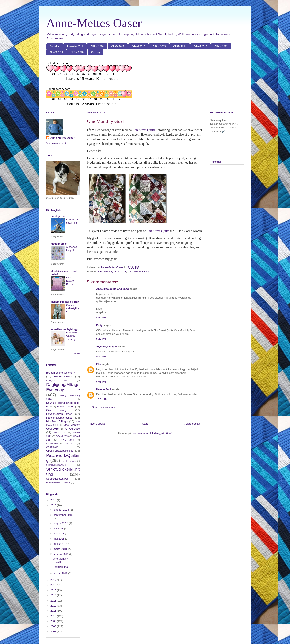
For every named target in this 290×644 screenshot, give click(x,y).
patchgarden (58, 216)
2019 (54, 500)
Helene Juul (104, 389)
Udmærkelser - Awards (58, 482)
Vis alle (77, 354)
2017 (54, 580)
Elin (99, 364)
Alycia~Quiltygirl (107, 346)
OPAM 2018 (97, 46)
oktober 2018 (62, 510)
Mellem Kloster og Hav (65, 302)
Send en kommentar (104, 407)
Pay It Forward (69, 461)
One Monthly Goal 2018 (112, 271)
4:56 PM (101, 317)
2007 (54, 631)
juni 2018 (59, 534)
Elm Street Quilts (144, 130)
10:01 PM (102, 399)
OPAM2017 (70, 443)
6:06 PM (101, 382)
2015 (54, 590)
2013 (54, 601)
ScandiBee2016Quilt (56, 465)
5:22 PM (101, 339)
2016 (54, 585)
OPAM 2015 (159, 46)
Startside (55, 46)
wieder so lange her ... (72, 250)
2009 (54, 621)
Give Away (56, 410)
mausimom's (59, 244)
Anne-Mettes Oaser (94, 23)
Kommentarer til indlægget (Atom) (153, 433)
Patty (100, 325)
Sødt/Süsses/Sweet (58, 479)
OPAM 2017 (118, 46)
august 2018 (61, 523)
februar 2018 (61, 554)
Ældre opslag (192, 424)
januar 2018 (61, 573)
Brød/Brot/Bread (63, 377)
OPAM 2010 (77, 52)
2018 (54, 505)
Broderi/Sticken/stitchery (60, 373)
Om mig (96, 52)
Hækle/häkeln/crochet (59, 418)
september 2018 (63, 515)
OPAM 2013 (200, 46)
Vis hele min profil (57, 143)
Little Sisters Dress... (71, 281)
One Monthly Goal (60, 560)
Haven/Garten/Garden (59, 414)
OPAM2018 (52, 447)
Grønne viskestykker (73, 308)
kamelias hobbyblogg (64, 329)
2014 (54, 595)
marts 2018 (61, 549)
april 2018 (60, 544)
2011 (54, 611)
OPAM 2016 (138, 46)
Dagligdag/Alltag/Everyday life (63, 387)
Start (145, 424)
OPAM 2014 (180, 46)
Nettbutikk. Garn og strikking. (72, 336)
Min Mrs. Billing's (57, 421)
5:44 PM (101, 356)
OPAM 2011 (56, 52)
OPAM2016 (52, 443)
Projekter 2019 (75, 46)
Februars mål (61, 567)
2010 (54, 616)
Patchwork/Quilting (138, 271)
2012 (54, 606)
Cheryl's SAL (57, 380)
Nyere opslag (98, 424)
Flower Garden (66, 406)
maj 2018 (59, 539)
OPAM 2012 (221, 46)
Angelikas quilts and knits (112, 289)
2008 (54, 626)
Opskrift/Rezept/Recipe (60, 451)
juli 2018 (59, 528)
